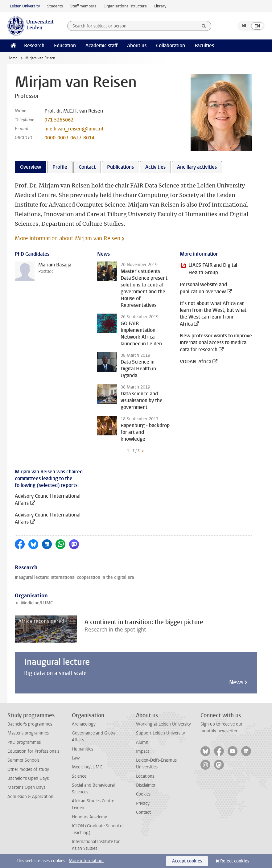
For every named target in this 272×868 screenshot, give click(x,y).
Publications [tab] (120, 167)
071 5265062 (59, 120)
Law (76, 758)
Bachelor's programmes (30, 724)
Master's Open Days (26, 787)
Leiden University (25, 6)
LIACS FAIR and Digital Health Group (213, 269)
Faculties (204, 45)
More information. (86, 861)
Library (160, 6)
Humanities (82, 749)
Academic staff (101, 45)
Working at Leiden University (163, 724)
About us (137, 45)
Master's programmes (28, 733)
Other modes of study (28, 769)
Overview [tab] (31, 167)
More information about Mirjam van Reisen (68, 238)
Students (55, 6)
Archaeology (84, 724)
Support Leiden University (161, 733)
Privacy (143, 803)
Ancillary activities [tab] (197, 167)
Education (65, 45)
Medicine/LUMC (37, 603)
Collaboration (171, 45)
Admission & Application (30, 797)
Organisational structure (125, 6)
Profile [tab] (60, 167)
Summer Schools (23, 760)
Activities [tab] (155, 167)
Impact (143, 751)
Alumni (143, 742)
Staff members (83, 6)
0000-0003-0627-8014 (69, 138)
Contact (143, 812)
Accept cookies (187, 861)
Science (79, 776)
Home (12, 58)
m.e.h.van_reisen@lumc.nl (74, 129)
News (236, 682)
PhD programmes (24, 742)
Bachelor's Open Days (28, 778)
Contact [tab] (87, 167)
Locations (145, 776)
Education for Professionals (33, 751)
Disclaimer (146, 785)
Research (34, 45)
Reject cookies (235, 861)
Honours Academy (89, 817)
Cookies (143, 794)
